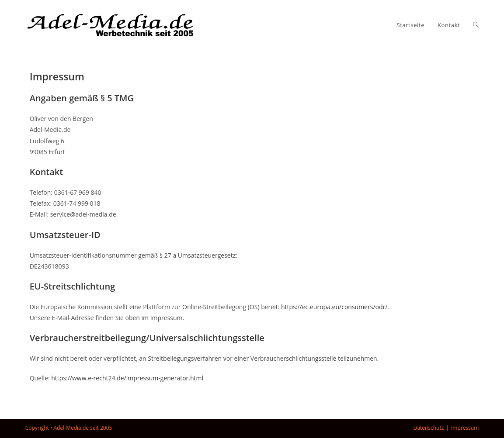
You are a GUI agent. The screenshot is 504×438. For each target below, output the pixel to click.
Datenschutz (429, 428)
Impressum (465, 428)
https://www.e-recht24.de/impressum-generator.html (127, 378)
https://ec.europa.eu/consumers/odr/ (334, 307)
